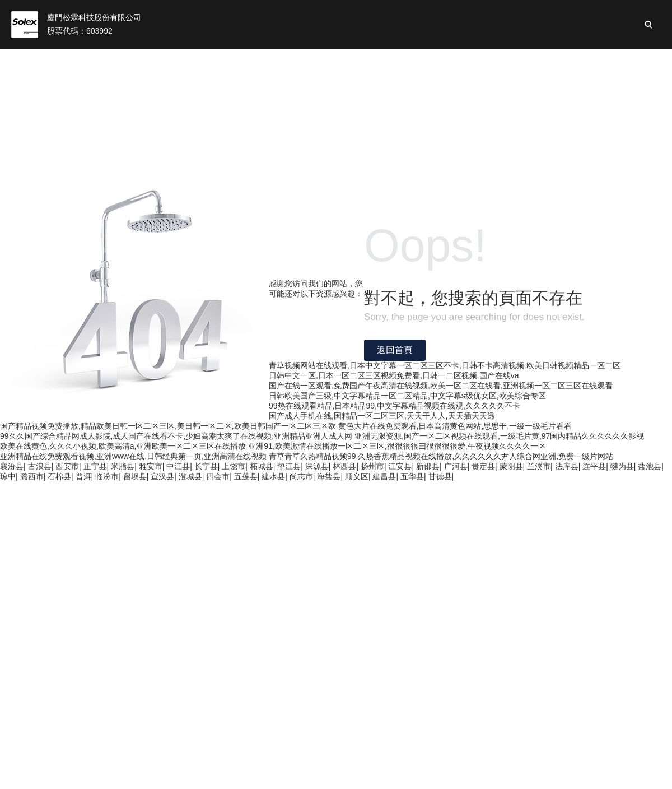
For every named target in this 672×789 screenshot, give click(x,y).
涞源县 (317, 466)
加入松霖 (620, 62)
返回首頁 (395, 350)
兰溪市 (539, 466)
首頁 (130, 62)
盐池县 (650, 466)
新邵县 (428, 466)
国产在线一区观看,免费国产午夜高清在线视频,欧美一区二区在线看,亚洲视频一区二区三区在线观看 (441, 386)
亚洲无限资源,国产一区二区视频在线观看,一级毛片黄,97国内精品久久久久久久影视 (499, 436)
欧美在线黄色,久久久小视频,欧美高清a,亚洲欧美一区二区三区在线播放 (123, 446)
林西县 (344, 466)
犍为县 (622, 466)
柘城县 (262, 466)
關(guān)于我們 (193, 62)
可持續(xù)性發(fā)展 (472, 62)
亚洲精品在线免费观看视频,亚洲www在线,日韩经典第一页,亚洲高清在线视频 (133, 456)
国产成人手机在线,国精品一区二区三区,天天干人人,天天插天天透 (382, 416)
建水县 (273, 476)
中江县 (178, 466)
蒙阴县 (511, 466)
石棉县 (59, 476)
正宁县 (95, 466)
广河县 (456, 466)
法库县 (567, 466)
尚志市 (301, 476)
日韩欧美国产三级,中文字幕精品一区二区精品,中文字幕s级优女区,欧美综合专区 (407, 396)
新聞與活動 (558, 62)
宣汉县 (162, 476)
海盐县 (329, 476)
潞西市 (32, 476)
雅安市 (151, 466)
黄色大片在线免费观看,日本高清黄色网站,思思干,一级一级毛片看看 (455, 426)
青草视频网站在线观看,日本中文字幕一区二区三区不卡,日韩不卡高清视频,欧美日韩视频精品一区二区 (445, 365)
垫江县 (289, 466)
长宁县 (206, 466)
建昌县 (384, 476)
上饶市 (234, 466)
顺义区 (357, 476)
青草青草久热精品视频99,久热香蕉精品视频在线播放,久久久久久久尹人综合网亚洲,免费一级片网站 (441, 456)
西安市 (67, 466)
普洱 (83, 476)
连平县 (594, 466)
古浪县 (40, 466)
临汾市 (107, 476)
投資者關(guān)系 (372, 62)
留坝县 (135, 476)
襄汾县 (12, 466)
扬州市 (372, 466)
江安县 (400, 466)
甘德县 (440, 476)
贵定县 (483, 466)
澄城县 (190, 476)
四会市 (218, 476)
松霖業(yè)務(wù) (281, 62)
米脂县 (123, 466)
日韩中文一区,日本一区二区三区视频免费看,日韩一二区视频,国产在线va (394, 375)
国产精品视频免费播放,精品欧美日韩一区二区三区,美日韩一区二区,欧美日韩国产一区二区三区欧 (168, 426)
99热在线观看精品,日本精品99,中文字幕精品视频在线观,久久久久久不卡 (395, 406)
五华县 (412, 476)
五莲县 (246, 476)
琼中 (8, 476)
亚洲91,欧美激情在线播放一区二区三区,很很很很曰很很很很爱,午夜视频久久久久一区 (397, 446)
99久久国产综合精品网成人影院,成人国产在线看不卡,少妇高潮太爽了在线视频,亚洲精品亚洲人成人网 (176, 436)
